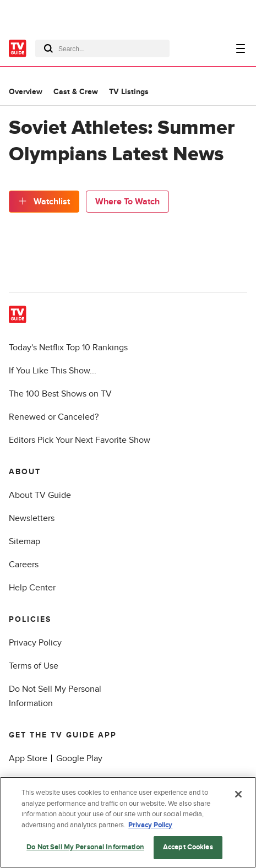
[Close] (238, 794)
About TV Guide (40, 495)
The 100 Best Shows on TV (60, 394)
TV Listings (129, 92)
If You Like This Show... (53, 371)
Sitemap (24, 541)
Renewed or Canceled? (54, 417)
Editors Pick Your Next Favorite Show (80, 440)
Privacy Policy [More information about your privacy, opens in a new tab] (150, 825)
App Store (28, 758)
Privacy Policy (35, 643)
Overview (26, 92)
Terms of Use (34, 666)
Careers (24, 565)
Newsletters (32, 518)
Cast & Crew (76, 92)
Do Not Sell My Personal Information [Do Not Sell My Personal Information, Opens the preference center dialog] (85, 847)
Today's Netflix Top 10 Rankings (68, 348)
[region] (128, 822)
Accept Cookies (188, 847)
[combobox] (102, 48)
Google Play (79, 758)
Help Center (32, 588)
